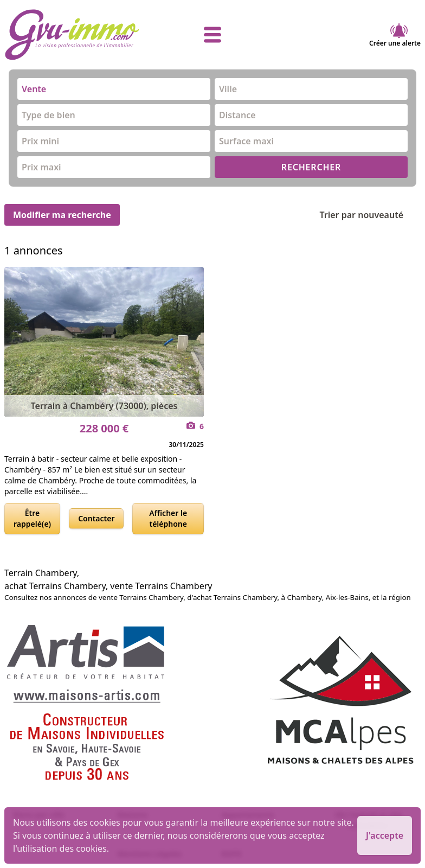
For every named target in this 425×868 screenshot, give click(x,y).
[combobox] (114, 89)
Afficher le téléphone (168, 518)
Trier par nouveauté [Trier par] (370, 215)
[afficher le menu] (212, 35)
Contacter (96, 518)
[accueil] (74, 35)
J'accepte (385, 835)
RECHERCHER (311, 167)
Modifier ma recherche (62, 215)
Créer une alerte (395, 35)
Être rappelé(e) (32, 518)
